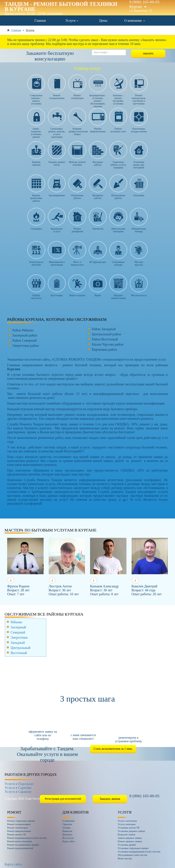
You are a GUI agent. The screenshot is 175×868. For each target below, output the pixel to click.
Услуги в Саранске (18, 792)
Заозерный (18, 627)
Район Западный (104, 329)
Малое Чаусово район (108, 344)
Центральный (21, 648)
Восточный (19, 653)
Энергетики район (26, 346)
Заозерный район (25, 335)
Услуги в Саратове (18, 788)
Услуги (72, 21)
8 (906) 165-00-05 (144, 796)
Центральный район (106, 334)
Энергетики (19, 637)
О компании (134, 21)
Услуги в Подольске (19, 784)
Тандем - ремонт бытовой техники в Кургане (61, 6)
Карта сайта (13, 864)
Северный (18, 632)
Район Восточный (105, 339)
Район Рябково (23, 330)
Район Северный (24, 340)
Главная (40, 21)
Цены (103, 21)
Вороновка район (104, 349)
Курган (138, 6)
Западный (18, 643)
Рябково (16, 622)
